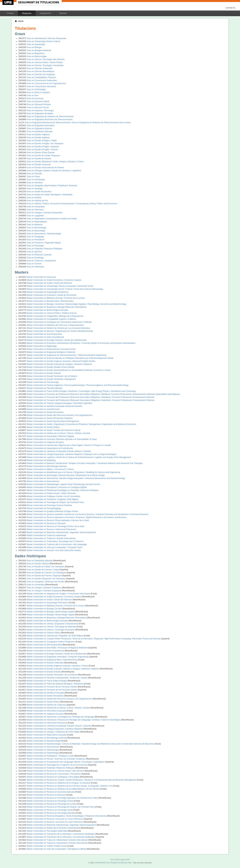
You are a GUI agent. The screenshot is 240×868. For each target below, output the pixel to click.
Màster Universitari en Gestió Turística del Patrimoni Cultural (53, 430)
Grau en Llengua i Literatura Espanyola (44, 591)
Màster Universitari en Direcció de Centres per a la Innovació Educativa (58, 328)
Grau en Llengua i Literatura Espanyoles (45, 213)
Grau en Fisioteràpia (36, 180)
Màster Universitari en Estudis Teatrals (44, 373)
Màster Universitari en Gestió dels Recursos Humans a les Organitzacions (59, 415)
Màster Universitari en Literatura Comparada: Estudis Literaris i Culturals (59, 451)
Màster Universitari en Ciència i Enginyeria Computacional (53, 624)
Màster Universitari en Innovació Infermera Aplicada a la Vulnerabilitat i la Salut (62, 439)
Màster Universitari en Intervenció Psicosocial (47, 723)
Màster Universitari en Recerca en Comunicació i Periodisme (54, 774)
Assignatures (45, 13)
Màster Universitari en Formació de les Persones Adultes (52, 687)
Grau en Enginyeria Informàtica (40, 126)
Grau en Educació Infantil (38, 101)
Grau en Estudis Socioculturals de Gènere (45, 168)
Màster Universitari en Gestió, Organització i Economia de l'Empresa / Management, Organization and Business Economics (81, 424)
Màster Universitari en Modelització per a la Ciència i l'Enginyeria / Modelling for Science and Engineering (73, 472)
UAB (8, 2)
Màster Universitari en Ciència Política (44, 633)
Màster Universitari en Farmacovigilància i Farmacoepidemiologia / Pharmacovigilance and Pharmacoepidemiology (78, 385)
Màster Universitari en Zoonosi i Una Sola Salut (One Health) (54, 550)
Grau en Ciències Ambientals (40, 68)
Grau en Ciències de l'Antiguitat (41, 74)
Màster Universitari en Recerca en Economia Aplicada (51, 792)
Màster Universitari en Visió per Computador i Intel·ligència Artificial (57, 849)
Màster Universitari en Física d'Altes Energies (47, 681)
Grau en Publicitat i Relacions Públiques (44, 249)
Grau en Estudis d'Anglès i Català (42, 141)
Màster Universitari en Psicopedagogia (44, 508)
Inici (112, 859)
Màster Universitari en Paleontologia (43, 750)
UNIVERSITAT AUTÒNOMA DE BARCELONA (113, 863)
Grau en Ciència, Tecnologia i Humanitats (45, 65)
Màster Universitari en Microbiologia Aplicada (47, 466)
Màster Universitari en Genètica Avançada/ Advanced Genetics (54, 406)
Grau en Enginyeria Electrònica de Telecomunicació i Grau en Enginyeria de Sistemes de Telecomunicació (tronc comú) (77, 122)
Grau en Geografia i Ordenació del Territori (46, 582)
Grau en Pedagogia (35, 237)
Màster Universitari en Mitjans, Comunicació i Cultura (50, 469)
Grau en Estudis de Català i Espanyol (43, 156)
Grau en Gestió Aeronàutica (39, 192)
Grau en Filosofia (34, 174)
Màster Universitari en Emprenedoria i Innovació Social (51, 349)
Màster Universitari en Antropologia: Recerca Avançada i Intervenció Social (60, 286)
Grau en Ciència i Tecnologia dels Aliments (46, 59)
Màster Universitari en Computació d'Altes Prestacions (51, 642)
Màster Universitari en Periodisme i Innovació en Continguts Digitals (57, 487)
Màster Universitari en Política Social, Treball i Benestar (51, 493)
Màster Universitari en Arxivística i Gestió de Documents (52, 295)
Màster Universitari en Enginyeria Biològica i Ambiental (51, 352)
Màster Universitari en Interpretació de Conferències (50, 448)
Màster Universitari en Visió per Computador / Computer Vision (54, 547)
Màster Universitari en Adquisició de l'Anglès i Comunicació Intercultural (59, 594)
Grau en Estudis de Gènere (39, 159)
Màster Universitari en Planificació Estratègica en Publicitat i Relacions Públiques (63, 490)
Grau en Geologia (35, 189)
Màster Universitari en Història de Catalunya (46, 705)
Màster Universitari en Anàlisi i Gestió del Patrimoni (49, 283)
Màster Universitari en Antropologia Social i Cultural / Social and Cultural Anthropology (65, 289)
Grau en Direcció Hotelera (38, 92)
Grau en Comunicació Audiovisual (42, 80)
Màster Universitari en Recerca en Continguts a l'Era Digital (53, 777)
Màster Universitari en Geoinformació (43, 409)
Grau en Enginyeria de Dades (40, 113)
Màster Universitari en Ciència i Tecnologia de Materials (52, 627)
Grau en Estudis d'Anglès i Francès (42, 150)
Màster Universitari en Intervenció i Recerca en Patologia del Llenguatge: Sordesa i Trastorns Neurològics (74, 720)
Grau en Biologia (34, 47)
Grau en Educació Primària (39, 104)
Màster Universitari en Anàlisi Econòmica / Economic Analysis (54, 280)
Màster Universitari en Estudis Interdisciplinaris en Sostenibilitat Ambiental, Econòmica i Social (68, 370)
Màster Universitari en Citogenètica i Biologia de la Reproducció (55, 316)
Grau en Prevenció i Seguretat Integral (44, 243)
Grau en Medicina (35, 225)
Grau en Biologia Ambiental (39, 50)
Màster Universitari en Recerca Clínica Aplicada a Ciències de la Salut (58, 520)
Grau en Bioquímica (35, 53)
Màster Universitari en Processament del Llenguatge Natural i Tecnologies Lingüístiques (66, 762)
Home (21, 21)
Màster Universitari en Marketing (41, 460)
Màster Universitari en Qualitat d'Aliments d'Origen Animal (52, 511)
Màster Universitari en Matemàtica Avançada (47, 735)
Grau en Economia (35, 98)
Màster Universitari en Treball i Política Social (47, 846)
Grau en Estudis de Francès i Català (43, 570)
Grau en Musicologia (36, 231)
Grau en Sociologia (35, 258)
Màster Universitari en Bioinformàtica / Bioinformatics (50, 301)
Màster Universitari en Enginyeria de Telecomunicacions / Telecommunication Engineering (66, 355)
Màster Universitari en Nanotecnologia (44, 741)
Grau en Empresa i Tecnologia (40, 110)
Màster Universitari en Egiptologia (42, 346)
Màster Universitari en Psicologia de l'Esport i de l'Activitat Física (55, 502)
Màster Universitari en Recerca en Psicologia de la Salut (52, 804)
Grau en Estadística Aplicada (39, 132)
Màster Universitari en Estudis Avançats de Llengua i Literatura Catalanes (59, 364)
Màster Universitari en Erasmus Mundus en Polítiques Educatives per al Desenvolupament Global (70, 358)
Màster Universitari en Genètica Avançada (46, 693)
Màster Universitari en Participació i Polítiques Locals (50, 756)
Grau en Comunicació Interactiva (41, 86)
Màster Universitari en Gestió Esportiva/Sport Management (53, 421)
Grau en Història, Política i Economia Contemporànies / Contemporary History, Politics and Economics (72, 204)
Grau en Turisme (34, 264)
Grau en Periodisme (36, 240)
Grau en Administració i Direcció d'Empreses (46, 38)
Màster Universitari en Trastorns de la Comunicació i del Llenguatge (57, 544)
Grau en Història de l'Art (37, 201)
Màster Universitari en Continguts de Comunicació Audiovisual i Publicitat (59, 322)
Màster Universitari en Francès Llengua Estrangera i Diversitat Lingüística (59, 403)
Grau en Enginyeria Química (39, 129)
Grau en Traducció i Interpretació (41, 261)
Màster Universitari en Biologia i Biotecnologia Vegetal (51, 612)
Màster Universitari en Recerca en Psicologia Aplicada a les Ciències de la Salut (62, 798)
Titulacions (27, 13)
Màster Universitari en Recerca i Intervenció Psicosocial (51, 529)
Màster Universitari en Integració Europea (45, 442)
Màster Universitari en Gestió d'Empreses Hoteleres (50, 418)
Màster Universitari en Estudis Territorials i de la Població (52, 376)
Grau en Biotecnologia (37, 56)
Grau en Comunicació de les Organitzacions (46, 83)
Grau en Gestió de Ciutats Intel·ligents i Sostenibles (49, 195)
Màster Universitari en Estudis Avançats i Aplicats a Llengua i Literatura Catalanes (63, 669)
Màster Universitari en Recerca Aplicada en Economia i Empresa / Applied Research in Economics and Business (76, 517)
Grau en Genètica (35, 183)
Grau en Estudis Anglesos (38, 135)
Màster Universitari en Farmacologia (43, 382)
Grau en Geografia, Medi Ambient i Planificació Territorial (52, 186)
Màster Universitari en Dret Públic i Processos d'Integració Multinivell (57, 648)
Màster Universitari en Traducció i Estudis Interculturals (51, 538)
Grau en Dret (32, 95)
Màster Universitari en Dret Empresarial (44, 334)
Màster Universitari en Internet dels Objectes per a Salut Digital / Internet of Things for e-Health (69, 445)
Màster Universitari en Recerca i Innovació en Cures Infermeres (55, 819)
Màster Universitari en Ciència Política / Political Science (52, 313)
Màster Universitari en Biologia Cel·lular (44, 609)
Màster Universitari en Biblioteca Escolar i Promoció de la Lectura (56, 298)
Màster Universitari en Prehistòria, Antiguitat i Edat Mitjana (52, 499)
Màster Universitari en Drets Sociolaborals (45, 337)
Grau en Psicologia (35, 246)
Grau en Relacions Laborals (39, 255)
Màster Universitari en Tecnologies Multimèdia (47, 831)
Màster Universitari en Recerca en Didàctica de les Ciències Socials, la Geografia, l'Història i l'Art (70, 786)
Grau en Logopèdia (35, 216)
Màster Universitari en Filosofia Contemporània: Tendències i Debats (57, 678)
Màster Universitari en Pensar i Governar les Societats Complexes (56, 759)
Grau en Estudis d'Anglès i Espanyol (43, 147)
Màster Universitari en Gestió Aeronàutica (45, 412)
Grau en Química (34, 252)
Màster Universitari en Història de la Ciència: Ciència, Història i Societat (58, 433)
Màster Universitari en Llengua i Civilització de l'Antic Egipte (53, 732)
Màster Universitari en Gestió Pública (43, 427)
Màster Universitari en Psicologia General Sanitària (49, 505)
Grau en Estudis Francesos (39, 165)
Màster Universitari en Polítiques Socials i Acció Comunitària (53, 496)
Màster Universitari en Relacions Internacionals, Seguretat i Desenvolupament (61, 532)
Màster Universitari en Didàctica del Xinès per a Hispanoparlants (55, 325)
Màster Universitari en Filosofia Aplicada (44, 388)
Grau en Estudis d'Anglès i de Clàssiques (45, 144)
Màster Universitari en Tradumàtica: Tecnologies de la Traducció (55, 541)
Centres (10, 13)
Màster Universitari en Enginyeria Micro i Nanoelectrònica (52, 660)
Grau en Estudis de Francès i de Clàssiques (46, 573)
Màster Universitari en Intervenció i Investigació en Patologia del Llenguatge (61, 717)
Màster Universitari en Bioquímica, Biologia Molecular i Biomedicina (57, 307)
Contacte (230, 8)
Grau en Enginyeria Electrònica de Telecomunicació (50, 119)
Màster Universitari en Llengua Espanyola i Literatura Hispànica (55, 729)
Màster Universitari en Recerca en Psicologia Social (50, 810)
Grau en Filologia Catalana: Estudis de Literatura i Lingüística (54, 171)
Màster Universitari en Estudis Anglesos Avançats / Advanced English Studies (61, 361)
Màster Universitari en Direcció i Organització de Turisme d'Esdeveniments (60, 331)
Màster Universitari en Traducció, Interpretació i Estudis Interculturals (57, 840)
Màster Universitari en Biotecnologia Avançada (47, 310)
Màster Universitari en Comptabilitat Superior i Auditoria (51, 319)
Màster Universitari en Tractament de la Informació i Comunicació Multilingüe (61, 834)
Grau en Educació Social (38, 107)
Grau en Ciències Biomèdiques (40, 71)
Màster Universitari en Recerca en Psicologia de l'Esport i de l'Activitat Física (61, 807)
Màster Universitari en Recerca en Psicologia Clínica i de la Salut (55, 526)
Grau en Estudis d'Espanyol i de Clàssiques (46, 579)
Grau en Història (34, 198)
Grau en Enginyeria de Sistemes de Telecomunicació (50, 116)
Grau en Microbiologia (36, 228)
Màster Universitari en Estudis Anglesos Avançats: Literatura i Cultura (58, 666)
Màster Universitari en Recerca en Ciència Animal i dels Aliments (56, 771)
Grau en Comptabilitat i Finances (41, 77)
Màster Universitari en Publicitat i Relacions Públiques (51, 768)
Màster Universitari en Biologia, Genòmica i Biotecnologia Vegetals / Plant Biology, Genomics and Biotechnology (76, 304)
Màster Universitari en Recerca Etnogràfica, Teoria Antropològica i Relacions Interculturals (67, 816)
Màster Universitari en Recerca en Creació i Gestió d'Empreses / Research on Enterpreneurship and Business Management (82, 780)
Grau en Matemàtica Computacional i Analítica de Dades (52, 219)
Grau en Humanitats (36, 207)
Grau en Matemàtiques (37, 222)
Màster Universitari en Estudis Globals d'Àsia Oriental (50, 367)
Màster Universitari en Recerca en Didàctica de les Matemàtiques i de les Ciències (63, 789)
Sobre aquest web (122, 859)
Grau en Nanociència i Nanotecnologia (44, 234)
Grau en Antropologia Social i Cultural (43, 41)
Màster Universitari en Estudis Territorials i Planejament (51, 379)
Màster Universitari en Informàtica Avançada (47, 711)
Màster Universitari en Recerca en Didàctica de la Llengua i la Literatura (59, 783)
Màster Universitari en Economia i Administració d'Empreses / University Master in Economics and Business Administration (81, 343)
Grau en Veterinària (35, 267)
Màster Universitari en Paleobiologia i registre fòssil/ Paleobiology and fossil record (63, 484)
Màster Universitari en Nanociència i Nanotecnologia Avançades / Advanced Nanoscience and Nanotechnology (76, 478)
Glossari (63, 13)
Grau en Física (33, 177)
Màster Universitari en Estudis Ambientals (45, 663)
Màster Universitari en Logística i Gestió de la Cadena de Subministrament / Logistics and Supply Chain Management (79, 457)
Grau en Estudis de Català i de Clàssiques (46, 567)
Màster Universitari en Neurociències (43, 481)
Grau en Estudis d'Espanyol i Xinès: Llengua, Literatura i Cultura (55, 162)
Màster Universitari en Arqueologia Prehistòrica (47, 292)
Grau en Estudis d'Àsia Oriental (41, 153)
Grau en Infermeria (35, 210)
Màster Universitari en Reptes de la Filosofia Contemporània (54, 828)
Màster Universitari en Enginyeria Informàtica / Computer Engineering (58, 657)
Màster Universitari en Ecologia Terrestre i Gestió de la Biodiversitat (57, 340)
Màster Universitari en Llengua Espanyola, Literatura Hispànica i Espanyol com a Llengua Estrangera (71, 454)
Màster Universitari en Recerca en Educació (46, 523)
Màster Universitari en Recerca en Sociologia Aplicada (51, 813)
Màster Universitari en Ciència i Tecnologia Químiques (51, 630)
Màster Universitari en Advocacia (41, 277)
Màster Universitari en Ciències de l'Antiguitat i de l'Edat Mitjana (55, 636)
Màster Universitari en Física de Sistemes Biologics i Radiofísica (55, 684)
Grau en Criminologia (36, 89)
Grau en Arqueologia (36, 44)
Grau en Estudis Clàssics (38, 564)
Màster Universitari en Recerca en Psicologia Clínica (50, 801)
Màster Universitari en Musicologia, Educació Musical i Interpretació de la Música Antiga (66, 475)
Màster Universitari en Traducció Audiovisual (46, 535)
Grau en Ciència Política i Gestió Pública (45, 62)
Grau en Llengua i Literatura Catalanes (44, 588)
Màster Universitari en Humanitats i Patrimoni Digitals (50, 436)
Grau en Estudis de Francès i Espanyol (44, 576)
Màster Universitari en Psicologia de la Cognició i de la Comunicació (57, 765)
